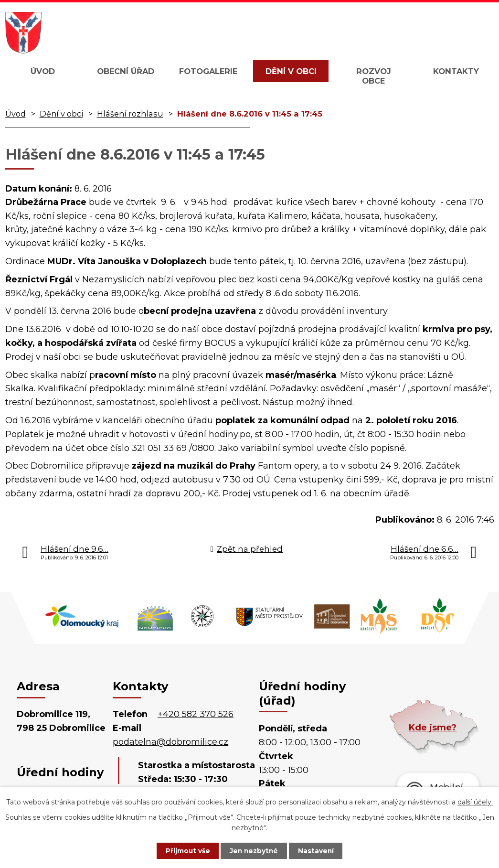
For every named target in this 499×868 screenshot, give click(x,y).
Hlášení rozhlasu (130, 114)
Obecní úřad (126, 71)
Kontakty (456, 71)
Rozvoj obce (374, 76)
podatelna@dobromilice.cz (170, 742)
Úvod (43, 71)
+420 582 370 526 (196, 714)
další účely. (475, 802)
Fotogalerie (208, 71)
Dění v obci (291, 71)
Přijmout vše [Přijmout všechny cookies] (184, 850)
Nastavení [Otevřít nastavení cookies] (319, 850)
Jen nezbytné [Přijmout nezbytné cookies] (254, 850)
